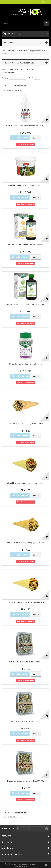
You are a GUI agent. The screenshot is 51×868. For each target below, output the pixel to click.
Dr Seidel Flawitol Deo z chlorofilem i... (25, 364)
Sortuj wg (5, 78)
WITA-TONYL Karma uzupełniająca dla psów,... (26, 126)
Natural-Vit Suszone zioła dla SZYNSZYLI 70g (25, 721)
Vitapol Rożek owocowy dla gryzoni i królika (25, 602)
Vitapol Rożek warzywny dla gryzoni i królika (25, 483)
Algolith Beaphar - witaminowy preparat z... (25, 185)
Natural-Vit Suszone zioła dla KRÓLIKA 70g (25, 781)
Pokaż (31, 78)
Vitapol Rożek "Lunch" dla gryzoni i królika (25, 424)
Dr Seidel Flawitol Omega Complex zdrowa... (25, 245)
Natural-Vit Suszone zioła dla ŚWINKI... (25, 662)
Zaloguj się (45, 2)
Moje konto (7, 848)
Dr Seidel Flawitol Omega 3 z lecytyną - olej (25, 304)
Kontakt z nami (36, 2)
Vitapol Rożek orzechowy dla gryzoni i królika (26, 543)
